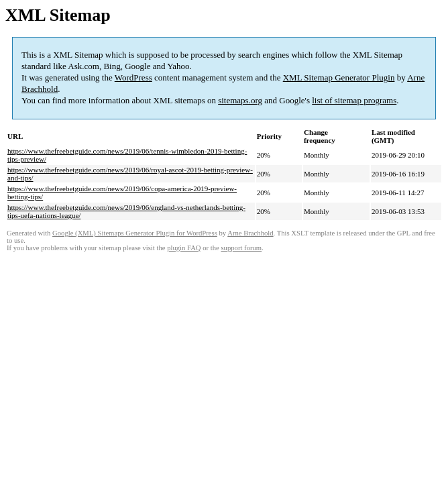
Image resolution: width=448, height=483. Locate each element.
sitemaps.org (240, 100)
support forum (241, 248)
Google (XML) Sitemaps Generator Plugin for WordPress (135, 233)
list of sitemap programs (354, 100)
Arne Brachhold (250, 233)
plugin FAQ (184, 248)
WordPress (133, 77)
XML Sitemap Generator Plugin (339, 77)
